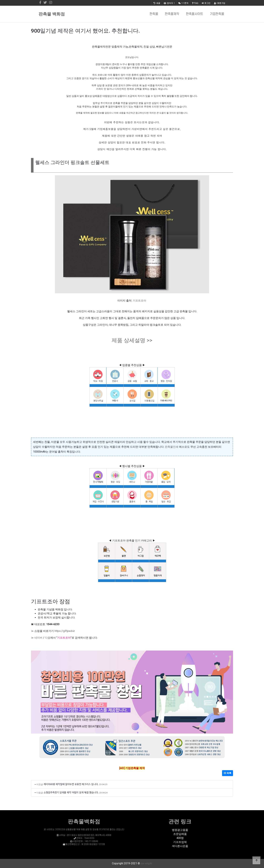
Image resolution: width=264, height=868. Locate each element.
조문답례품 (180, 834)
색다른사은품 (180, 846)
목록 (228, 773)
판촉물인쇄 (172, 447)
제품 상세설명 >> (132, 340)
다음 (48, 638)
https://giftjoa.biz (65, 631)
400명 (180, 838)
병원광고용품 (180, 830)
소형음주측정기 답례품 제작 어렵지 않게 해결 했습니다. (71, 792)
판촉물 (154, 14)
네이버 (38, 638)
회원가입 (220, 3)
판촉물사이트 (194, 14)
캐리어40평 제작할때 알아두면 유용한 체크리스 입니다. (71, 784)
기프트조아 (139, 301)
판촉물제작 (172, 14)
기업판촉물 (217, 14)
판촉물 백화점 (52, 14)
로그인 (206, 3)
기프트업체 (180, 842)
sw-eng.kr (146, 863)
